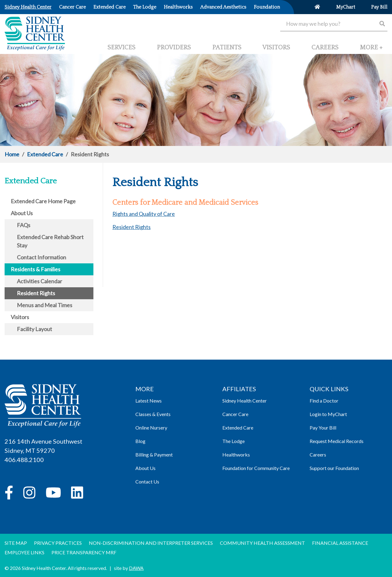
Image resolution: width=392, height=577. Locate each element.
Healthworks (236, 455)
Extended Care (45, 154)
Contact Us (147, 481)
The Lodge (234, 441)
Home (12, 154)
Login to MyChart (328, 414)
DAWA (136, 568)
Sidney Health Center (245, 401)
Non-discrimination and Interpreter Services (151, 543)
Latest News (149, 401)
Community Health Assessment (262, 543)
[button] (371, 50)
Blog (140, 441)
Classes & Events (153, 414)
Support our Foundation (334, 468)
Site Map (16, 543)
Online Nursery (151, 428)
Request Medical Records (337, 441)
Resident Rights (132, 227)
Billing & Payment (154, 455)
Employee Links (24, 552)
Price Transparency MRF (84, 552)
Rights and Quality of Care (144, 214)
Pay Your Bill (323, 428)
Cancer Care (235, 414)
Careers (318, 455)
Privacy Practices (58, 543)
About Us (145, 468)
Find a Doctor (324, 401)
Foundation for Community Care (256, 468)
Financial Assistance (340, 543)
